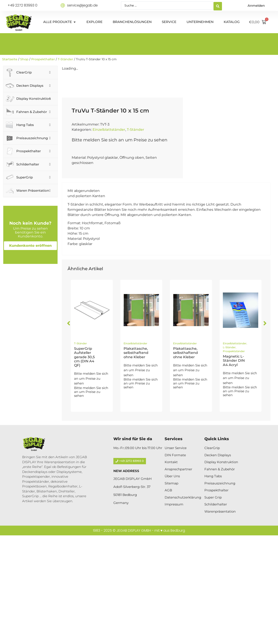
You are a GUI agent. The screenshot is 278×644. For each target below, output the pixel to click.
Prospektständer (234, 460)
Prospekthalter (43, 59)
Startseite (10, 59)
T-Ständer (65, 59)
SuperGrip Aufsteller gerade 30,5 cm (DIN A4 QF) (84, 466)
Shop (24, 59)
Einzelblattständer (109, 238)
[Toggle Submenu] (50, 72)
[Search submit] (218, 6)
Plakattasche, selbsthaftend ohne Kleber (136, 461)
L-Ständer (229, 456)
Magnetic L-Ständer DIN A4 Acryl (234, 469)
